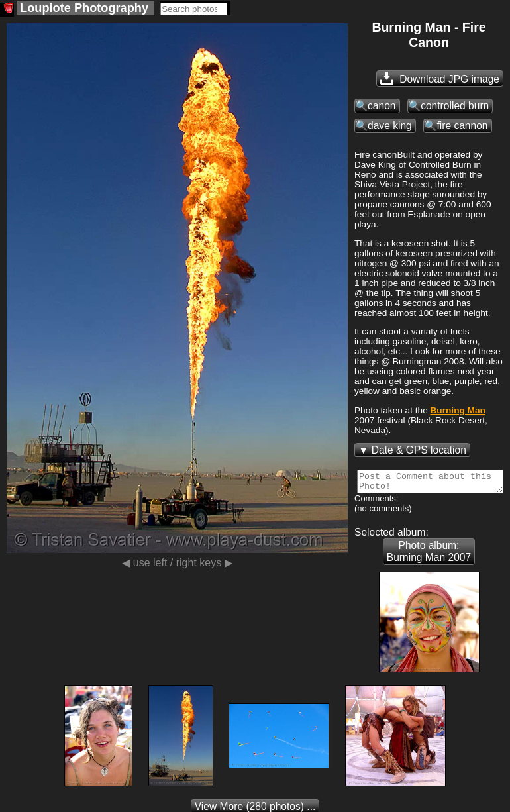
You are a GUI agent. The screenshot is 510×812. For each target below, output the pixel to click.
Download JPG (440, 78)
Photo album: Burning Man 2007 (429, 555)
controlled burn (455, 106)
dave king (390, 126)
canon (382, 106)
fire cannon (462, 126)
